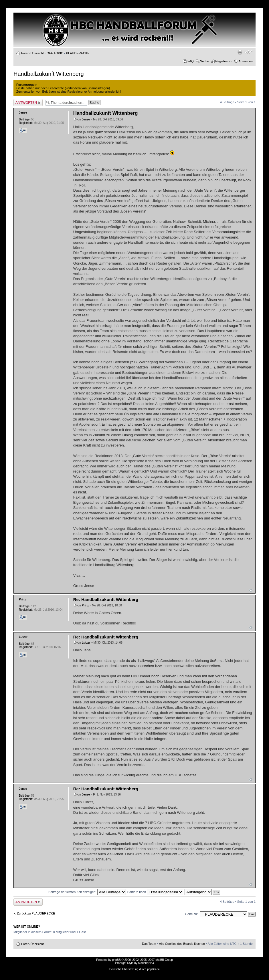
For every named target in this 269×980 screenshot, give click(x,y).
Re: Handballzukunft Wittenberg (106, 599)
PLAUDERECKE (78, 53)
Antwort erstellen (28, 103)
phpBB (116, 960)
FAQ (191, 61)
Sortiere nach (155, 892)
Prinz (85, 605)
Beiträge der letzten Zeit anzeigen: (87, 892)
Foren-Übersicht (32, 53)
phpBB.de (153, 969)
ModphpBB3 (146, 963)
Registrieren (224, 61)
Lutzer (86, 643)
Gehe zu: (191, 914)
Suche (204, 61)
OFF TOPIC (55, 53)
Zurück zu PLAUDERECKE (36, 913)
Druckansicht (240, 52)
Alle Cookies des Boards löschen (182, 944)
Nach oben (251, 590)
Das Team (149, 944)
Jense (86, 119)
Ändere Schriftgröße (249, 52)
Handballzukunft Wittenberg (49, 74)
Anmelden (246, 61)
